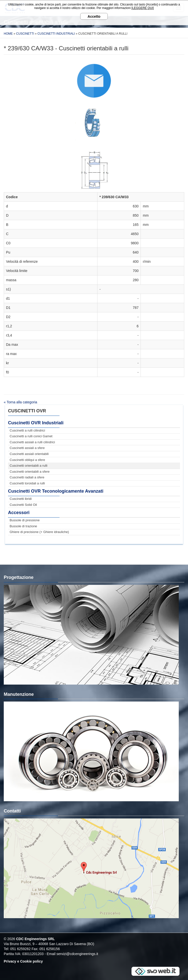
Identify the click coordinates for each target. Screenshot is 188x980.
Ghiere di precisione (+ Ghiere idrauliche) (39, 532)
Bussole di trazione (23, 526)
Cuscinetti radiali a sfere (27, 477)
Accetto (94, 16)
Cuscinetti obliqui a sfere (27, 460)
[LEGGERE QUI (142, 8)
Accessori (19, 513)
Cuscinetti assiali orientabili (29, 454)
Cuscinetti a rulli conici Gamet (31, 436)
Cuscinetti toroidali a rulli (27, 483)
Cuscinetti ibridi (21, 499)
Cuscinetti (25, 34)
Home (8, 34)
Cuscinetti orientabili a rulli (29, 466)
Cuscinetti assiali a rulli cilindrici (32, 442)
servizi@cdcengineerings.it (77, 954)
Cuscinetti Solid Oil (23, 505)
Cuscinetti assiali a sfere (27, 448)
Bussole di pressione (25, 520)
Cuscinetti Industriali (56, 34)
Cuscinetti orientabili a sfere (30, 472)
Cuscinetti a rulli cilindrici (27, 430)
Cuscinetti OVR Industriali (36, 423)
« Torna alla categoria (20, 402)
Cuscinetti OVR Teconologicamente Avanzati (56, 491)
